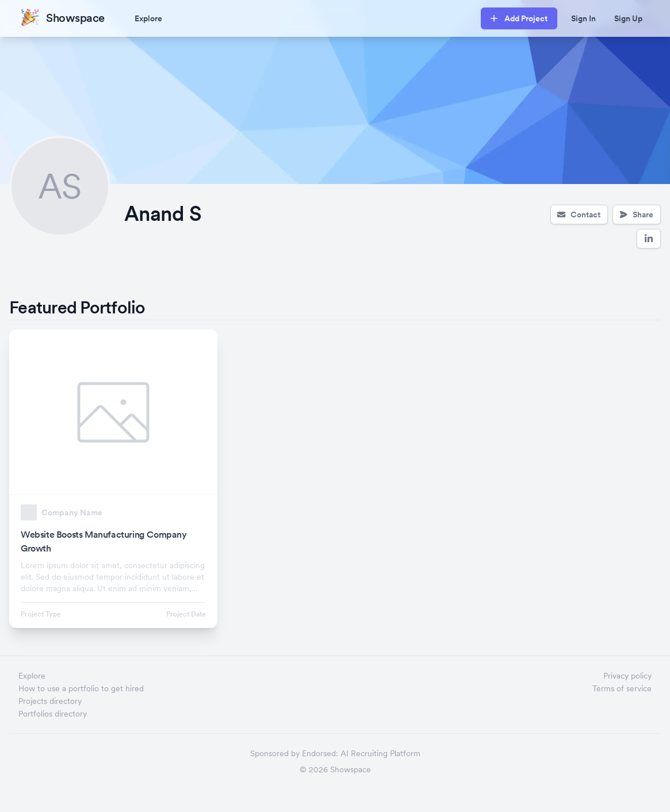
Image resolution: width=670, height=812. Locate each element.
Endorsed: (320, 753)
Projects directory (50, 701)
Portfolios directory (53, 714)
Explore (148, 18)
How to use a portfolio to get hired (81, 688)
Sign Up (628, 18)
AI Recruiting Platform (380, 753)
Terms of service (622, 688)
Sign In (583, 18)
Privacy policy (627, 676)
